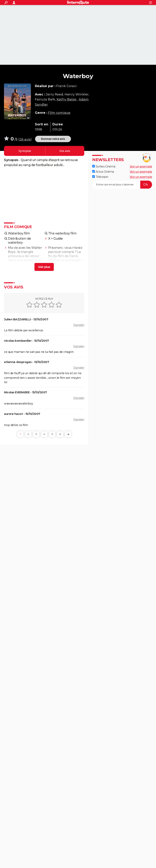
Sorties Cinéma (104, 166)
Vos (64, 151)
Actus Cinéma (103, 172)
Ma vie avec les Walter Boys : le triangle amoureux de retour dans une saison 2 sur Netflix (25, 256)
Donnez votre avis (53, 139)
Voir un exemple (141, 166)
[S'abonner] (122, 185)
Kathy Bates (67, 99)
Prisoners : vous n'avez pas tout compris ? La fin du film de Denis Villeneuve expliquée (65, 254)
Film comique (59, 113)
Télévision (100, 177)
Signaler (79, 325)
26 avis (25, 139)
